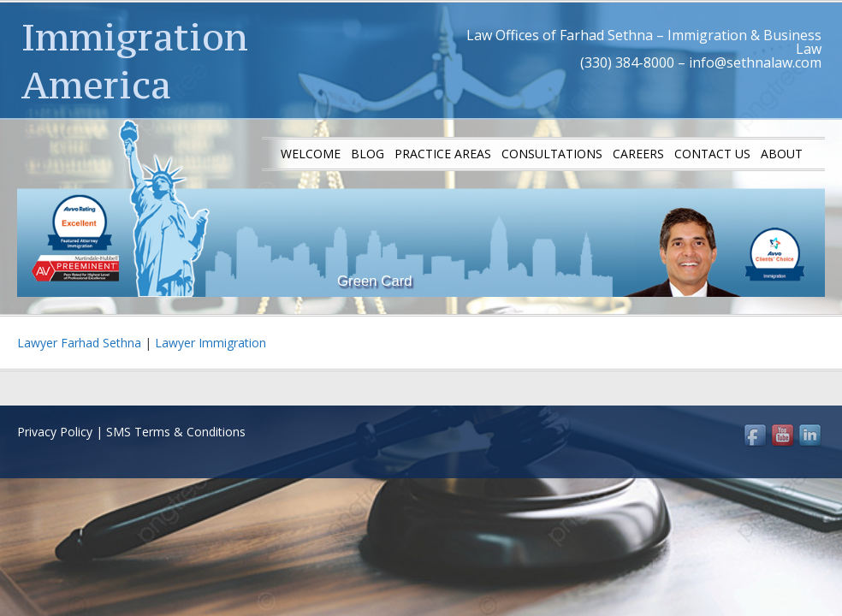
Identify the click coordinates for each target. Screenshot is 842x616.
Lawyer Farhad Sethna (79, 343)
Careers (638, 154)
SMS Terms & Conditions (176, 432)
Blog (368, 154)
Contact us (712, 154)
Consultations (552, 154)
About (782, 154)
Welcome (311, 154)
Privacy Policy (55, 432)
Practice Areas (443, 154)
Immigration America (135, 61)
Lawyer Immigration (210, 343)
